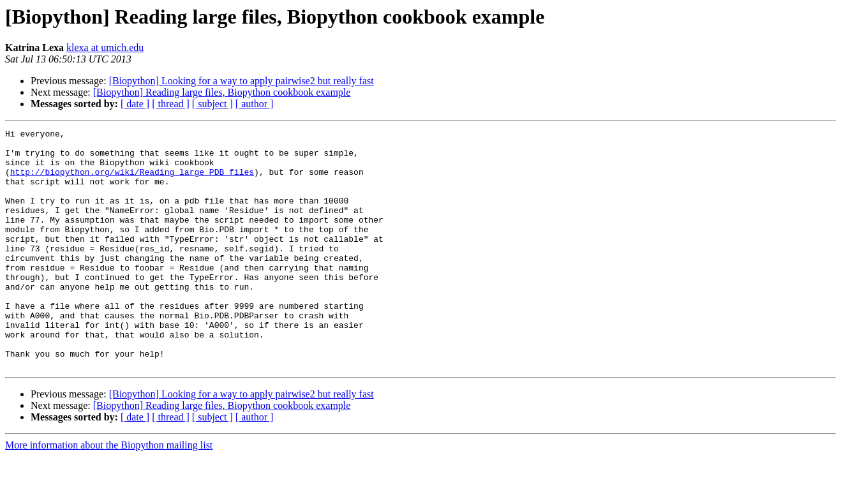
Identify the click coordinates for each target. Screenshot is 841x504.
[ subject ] (212, 104)
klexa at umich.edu (105, 48)
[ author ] (255, 104)
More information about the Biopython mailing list (109, 493)
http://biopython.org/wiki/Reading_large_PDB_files (132, 181)
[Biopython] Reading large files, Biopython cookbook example (222, 92)
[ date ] (135, 104)
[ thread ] (171, 104)
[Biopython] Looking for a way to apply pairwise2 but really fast (242, 81)
